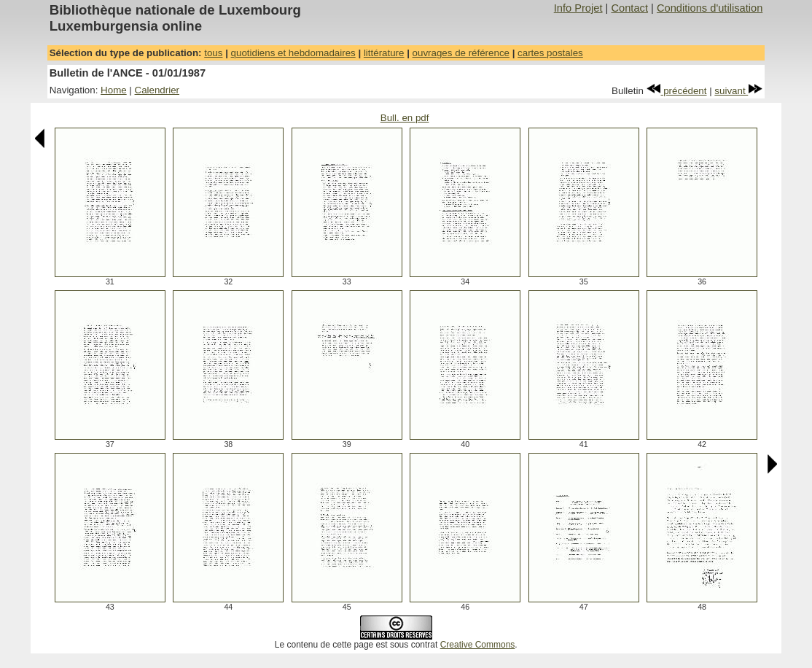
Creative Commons (478, 645)
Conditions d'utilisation (710, 8)
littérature (384, 53)
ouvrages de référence (461, 53)
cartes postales (550, 53)
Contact (629, 8)
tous (213, 53)
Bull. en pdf (405, 118)
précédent (677, 91)
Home (114, 90)
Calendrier (157, 90)
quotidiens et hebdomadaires (293, 53)
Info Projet (578, 8)
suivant (738, 91)
